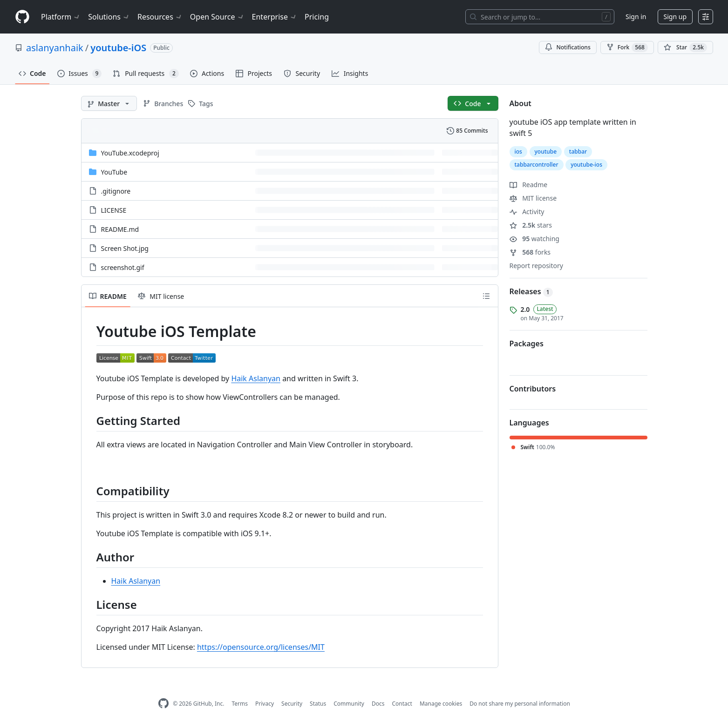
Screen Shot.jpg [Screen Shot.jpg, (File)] (125, 248)
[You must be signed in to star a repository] (685, 47)
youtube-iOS (118, 48)
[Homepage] (22, 17)
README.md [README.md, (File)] (120, 229)
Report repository (536, 266)
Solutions (109, 17)
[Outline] (486, 296)
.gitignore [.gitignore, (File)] (116, 191)
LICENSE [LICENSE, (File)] (114, 210)
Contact (402, 704)
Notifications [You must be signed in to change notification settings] (568, 47)
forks (530, 252)
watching (534, 239)
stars (531, 225)
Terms (240, 704)
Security (292, 704)
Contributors (533, 389)
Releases (531, 291)
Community (349, 704)
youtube (546, 152)
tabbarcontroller (537, 165)
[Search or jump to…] (540, 17)
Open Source (217, 17)
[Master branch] (109, 103)
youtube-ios (586, 165)
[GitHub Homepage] (163, 704)
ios (518, 152)
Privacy (265, 704)
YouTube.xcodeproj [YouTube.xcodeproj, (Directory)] (130, 153)
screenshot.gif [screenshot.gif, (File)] (123, 267)
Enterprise (275, 17)
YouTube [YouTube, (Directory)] (114, 172)
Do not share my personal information (520, 704)
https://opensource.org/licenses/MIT (261, 647)
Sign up (675, 17)
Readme (529, 185)
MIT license (533, 198)
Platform (61, 17)
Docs (378, 704)
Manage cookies (441, 704)
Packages (527, 344)
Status (318, 704)
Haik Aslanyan (256, 378)
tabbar (578, 152)
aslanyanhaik (55, 48)
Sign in (636, 17)
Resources (160, 17)
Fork (627, 47)
